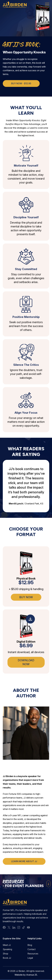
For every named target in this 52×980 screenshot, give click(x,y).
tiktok (24, 927)
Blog (30, 945)
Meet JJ (7, 945)
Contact (31, 949)
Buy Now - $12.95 (21, 83)
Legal (30, 958)
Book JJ (7, 958)
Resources (33, 954)
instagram (19, 927)
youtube (28, 927)
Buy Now (26, 597)
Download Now (26, 662)
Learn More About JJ (24, 861)
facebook (4, 927)
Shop (5, 954)
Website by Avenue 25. (26, 975)
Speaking (7, 949)
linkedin (14, 927)
